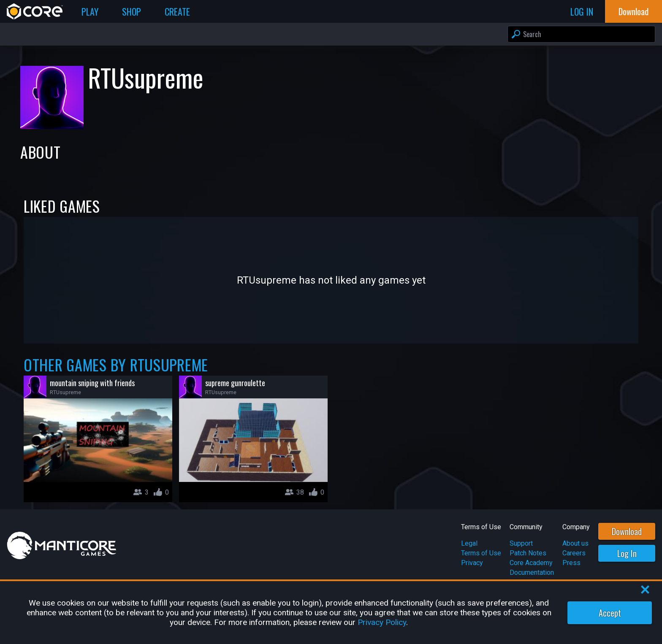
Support (521, 543)
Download (627, 531)
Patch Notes (528, 553)
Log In (627, 553)
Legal (469, 543)
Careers (574, 553)
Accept (610, 613)
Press (571, 563)
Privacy (472, 563)
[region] (331, 613)
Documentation (532, 572)
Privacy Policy (382, 622)
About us (575, 543)
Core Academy (531, 563)
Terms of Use (481, 553)
